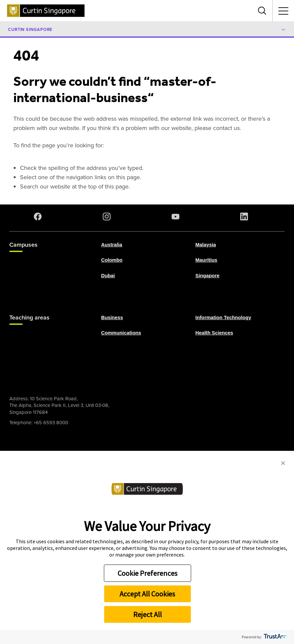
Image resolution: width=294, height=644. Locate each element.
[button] (283, 463)
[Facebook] (39, 216)
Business (112, 318)
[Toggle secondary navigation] (283, 11)
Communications (121, 333)
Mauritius (206, 260)
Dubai (108, 275)
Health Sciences (214, 333)
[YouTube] (177, 216)
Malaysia (206, 245)
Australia (112, 245)
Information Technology (223, 318)
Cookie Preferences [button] (147, 573)
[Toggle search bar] (262, 11)
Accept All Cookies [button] (147, 594)
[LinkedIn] (245, 216)
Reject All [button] (147, 614)
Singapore (207, 275)
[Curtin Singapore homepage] (46, 11)
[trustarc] (275, 637)
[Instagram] (108, 216)
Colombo (112, 260)
